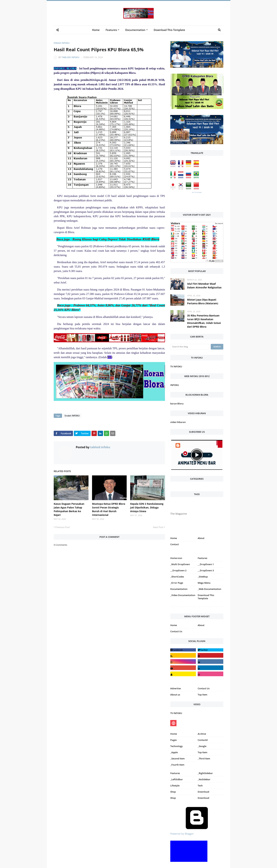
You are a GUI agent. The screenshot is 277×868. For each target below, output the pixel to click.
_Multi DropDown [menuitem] (180, 564)
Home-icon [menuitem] (176, 558)
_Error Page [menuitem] (177, 583)
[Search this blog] (190, 347)
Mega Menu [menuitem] (204, 583)
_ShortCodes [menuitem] (177, 577)
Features (175, 773)
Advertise (176, 688)
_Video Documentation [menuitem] (183, 595)
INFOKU (175, 385)
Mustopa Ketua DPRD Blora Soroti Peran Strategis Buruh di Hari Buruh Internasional (109, 509)
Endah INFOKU (62, 43)
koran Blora (177, 404)
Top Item (202, 695)
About (201, 538)
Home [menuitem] (96, 30)
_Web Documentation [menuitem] (209, 589)
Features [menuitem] (111, 30)
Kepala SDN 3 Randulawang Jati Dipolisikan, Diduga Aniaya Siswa (147, 507)
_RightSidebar (205, 773)
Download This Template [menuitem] (169, 30)
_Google (202, 746)
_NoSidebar (204, 779)
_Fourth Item (177, 765)
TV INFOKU (176, 366)
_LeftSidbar (177, 779)
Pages (173, 740)
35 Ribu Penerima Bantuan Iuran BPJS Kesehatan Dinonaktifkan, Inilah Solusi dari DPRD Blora (204, 321)
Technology (176, 746)
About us (175, 695)
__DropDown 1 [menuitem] (206, 564)
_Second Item (177, 759)
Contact (175, 544)
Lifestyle (175, 786)
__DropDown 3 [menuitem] (206, 570)
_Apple (174, 752)
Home (174, 538)
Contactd (203, 740)
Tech (200, 786)
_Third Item (204, 759)
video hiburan (178, 422)
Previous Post (63, 527)
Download (203, 792)
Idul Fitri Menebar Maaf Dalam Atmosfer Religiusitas (204, 286)
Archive (202, 734)
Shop (173, 792)
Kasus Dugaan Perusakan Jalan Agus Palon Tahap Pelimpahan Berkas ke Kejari (69, 509)
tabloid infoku (70, 57)
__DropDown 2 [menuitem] (178, 570)
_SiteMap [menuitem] (203, 577)
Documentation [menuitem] (135, 30)
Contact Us (176, 631)
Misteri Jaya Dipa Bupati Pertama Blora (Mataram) (203, 301)
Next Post (158, 527)
